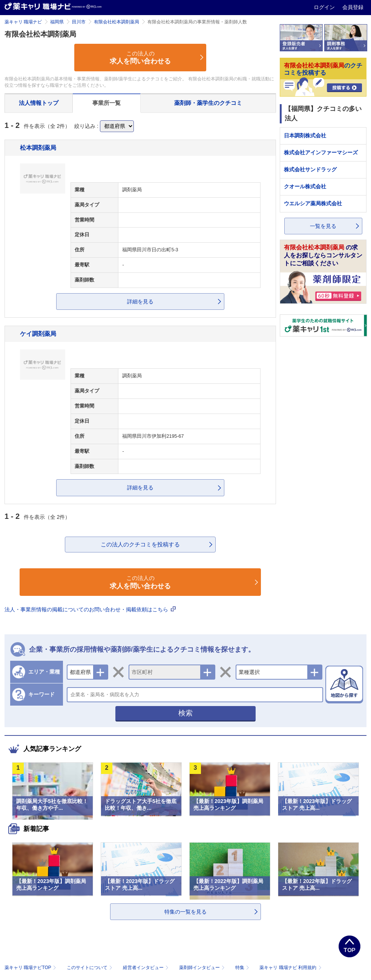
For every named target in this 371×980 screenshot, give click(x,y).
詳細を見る (140, 302)
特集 (243, 968)
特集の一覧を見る (185, 912)
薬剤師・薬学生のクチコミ (208, 103)
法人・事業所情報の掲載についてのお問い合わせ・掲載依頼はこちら (90, 609)
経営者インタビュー (146, 968)
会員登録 (353, 7)
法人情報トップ (39, 103)
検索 (185, 713)
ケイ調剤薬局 (38, 334)
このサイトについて (90, 968)
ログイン (325, 7)
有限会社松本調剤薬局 (117, 22)
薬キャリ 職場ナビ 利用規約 (290, 968)
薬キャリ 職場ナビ (23, 22)
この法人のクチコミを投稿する (140, 544)
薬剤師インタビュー (203, 968)
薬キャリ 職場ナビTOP (31, 968)
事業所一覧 (107, 103)
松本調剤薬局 (38, 148)
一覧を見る (323, 226)
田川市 (79, 22)
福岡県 (57, 22)
